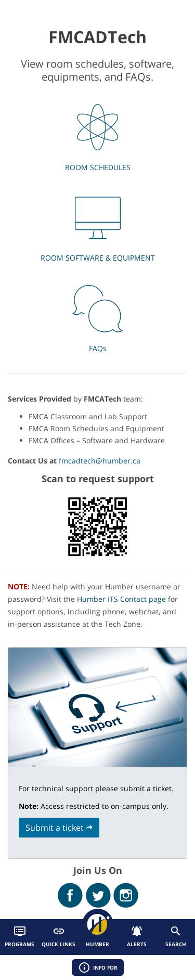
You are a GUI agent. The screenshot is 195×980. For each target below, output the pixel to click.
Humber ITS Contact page (121, 599)
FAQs (98, 348)
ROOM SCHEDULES (98, 167)
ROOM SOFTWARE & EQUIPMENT (98, 258)
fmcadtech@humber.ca (100, 461)
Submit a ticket (59, 828)
